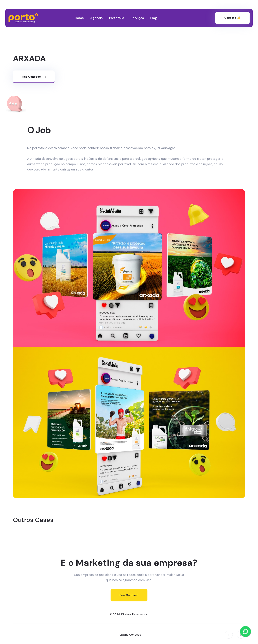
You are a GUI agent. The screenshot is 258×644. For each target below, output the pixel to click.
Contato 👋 (232, 18)
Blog (154, 18)
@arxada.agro (165, 148)
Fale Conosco (34, 77)
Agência (96, 18)
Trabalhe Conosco (129, 635)
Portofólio (117, 18)
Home (79, 18)
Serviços (137, 18)
